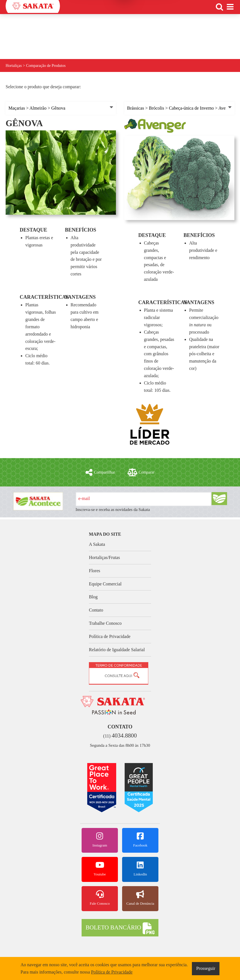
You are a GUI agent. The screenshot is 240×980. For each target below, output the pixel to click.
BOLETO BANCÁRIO (120, 928)
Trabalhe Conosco (105, 623)
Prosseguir (206, 968)
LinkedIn (140, 869)
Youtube (100, 869)
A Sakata (97, 544)
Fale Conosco (100, 898)
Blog (93, 597)
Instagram (100, 840)
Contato (96, 610)
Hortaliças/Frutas (104, 557)
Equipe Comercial (105, 584)
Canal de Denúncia (140, 898)
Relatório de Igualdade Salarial (117, 650)
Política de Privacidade (110, 636)
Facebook (140, 840)
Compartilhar (100, 472)
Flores (95, 571)
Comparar (141, 472)
